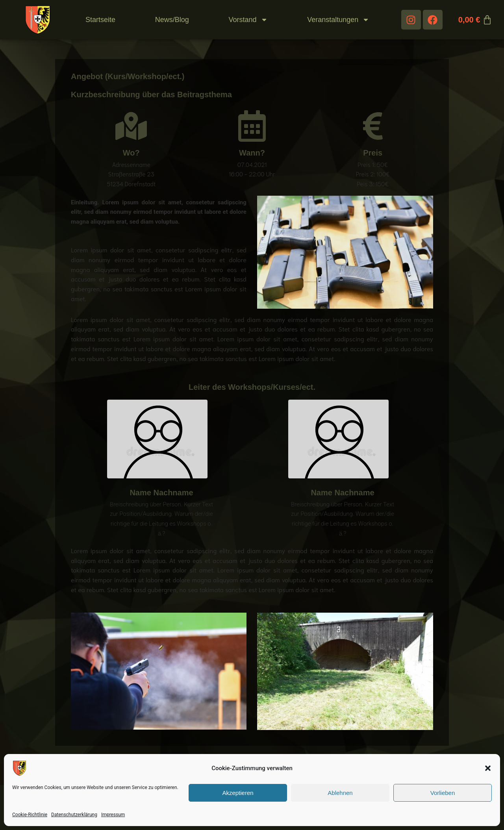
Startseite (100, 20)
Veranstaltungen (338, 20)
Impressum (113, 815)
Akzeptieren (238, 793)
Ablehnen (340, 793)
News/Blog (172, 20)
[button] (488, 768)
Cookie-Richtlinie (30, 815)
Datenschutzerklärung (74, 815)
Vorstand (248, 20)
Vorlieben (443, 793)
